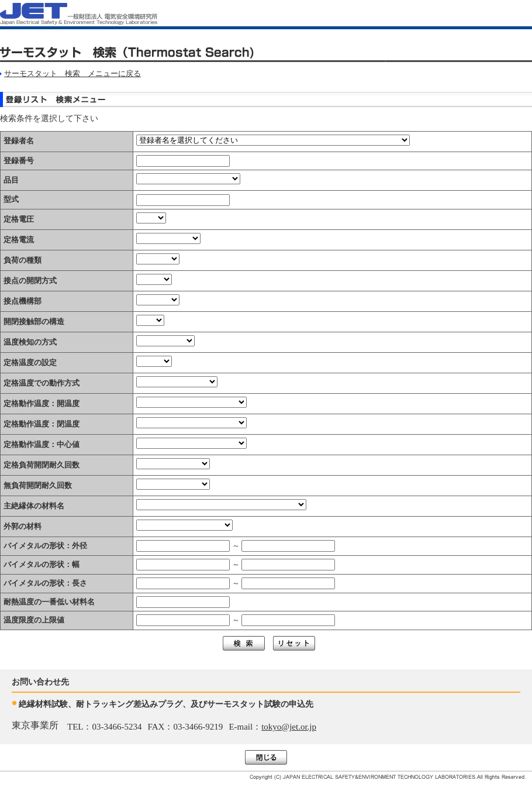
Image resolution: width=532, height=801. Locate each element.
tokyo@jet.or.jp (289, 727)
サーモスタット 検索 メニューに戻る (72, 73)
